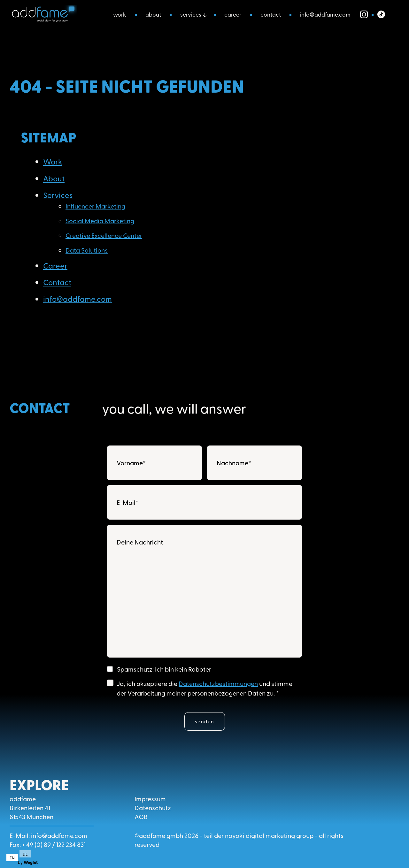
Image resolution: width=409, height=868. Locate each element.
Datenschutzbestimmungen (218, 683)
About (153, 14)
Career (233, 14)
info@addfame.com (325, 14)
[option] (24, 854)
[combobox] (12, 858)
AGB (141, 816)
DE (25, 854)
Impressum (150, 799)
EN (12, 858)
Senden (205, 721)
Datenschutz (153, 807)
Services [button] (191, 14)
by (28, 862)
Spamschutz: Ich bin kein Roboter (164, 669)
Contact (271, 14)
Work (120, 14)
